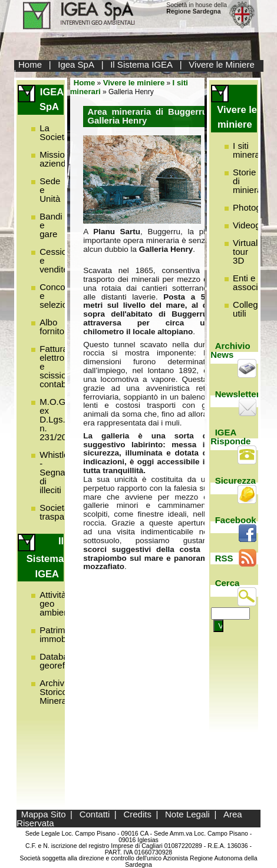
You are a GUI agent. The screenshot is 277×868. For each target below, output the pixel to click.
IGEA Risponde (230, 437)
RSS (224, 558)
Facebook (236, 520)
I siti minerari (249, 150)
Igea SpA (76, 64)
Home (30, 64)
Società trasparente (62, 512)
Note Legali (187, 814)
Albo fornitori (54, 327)
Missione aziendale (58, 159)
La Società (54, 132)
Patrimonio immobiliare (62, 634)
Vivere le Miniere (221, 64)
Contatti (95, 814)
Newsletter (238, 394)
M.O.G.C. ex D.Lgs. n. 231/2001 (58, 419)
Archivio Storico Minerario (58, 692)
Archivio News (230, 350)
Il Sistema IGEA (141, 64)
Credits (137, 814)
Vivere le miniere (134, 83)
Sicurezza (235, 480)
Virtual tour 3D (245, 252)
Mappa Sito (44, 814)
